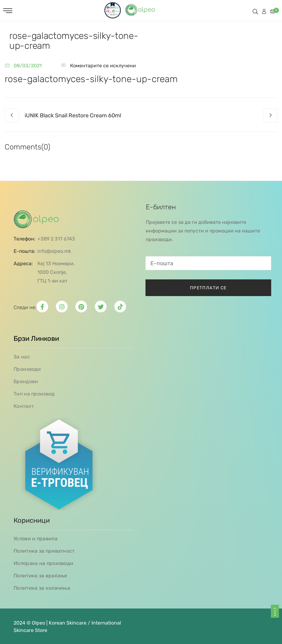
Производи (27, 369)
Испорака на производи (43, 563)
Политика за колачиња (42, 588)
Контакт (24, 406)
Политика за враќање (40, 576)
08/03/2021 (28, 66)
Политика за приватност (44, 551)
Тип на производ (34, 394)
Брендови (26, 381)
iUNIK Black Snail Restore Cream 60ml (73, 115)
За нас (22, 357)
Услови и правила (36, 539)
